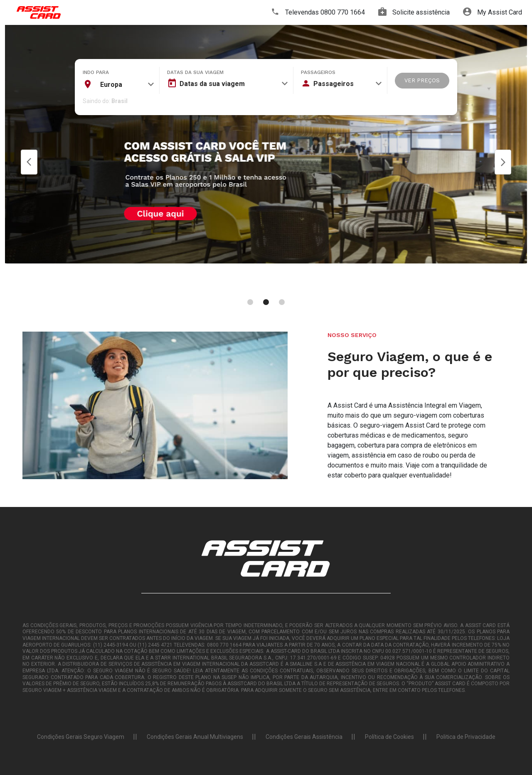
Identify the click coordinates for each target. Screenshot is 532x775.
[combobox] (118, 84)
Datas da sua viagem (195, 72)
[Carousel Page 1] (250, 302)
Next (503, 162)
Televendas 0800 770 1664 (318, 12)
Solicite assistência (414, 12)
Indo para (96, 72)
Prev (29, 162)
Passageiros (318, 72)
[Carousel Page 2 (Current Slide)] (266, 302)
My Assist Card (493, 12)
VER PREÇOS (422, 80)
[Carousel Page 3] (282, 302)
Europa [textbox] (111, 85)
